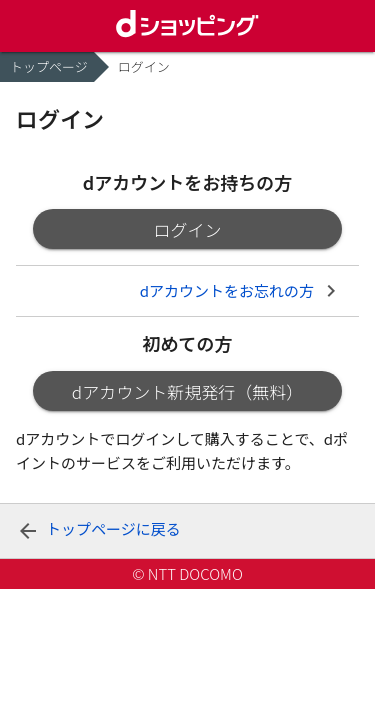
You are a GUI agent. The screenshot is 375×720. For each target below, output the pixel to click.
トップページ (49, 66)
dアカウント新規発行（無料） (187, 391)
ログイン (188, 229)
